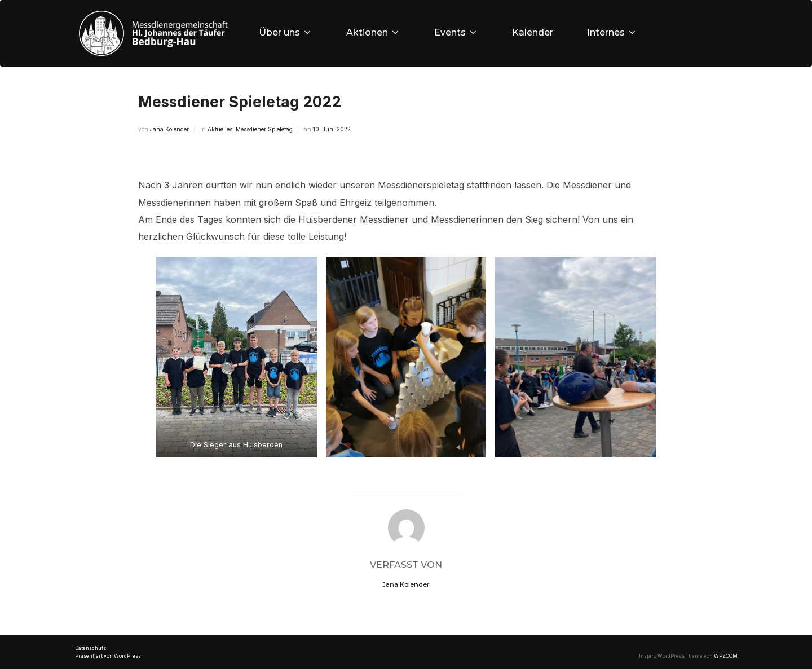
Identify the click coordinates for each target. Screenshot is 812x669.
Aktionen (373, 32)
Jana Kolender (169, 129)
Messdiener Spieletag (264, 129)
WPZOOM (726, 656)
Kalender (533, 32)
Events (456, 32)
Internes (612, 32)
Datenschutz (91, 648)
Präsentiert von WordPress (108, 656)
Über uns (286, 32)
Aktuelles (220, 129)
